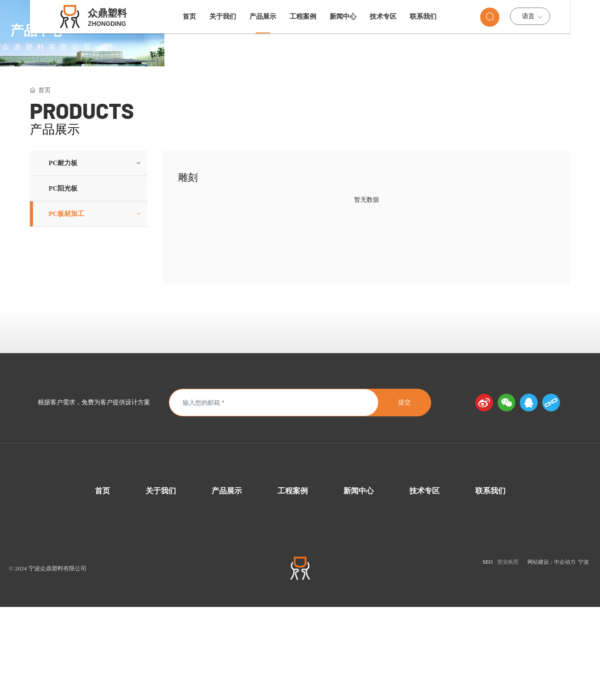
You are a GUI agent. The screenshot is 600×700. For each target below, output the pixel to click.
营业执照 (508, 652)
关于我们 (161, 581)
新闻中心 (359, 581)
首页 (102, 581)
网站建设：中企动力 (551, 652)
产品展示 (227, 581)
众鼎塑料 (107, 13)
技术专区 (424, 581)
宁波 (583, 652)
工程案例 (293, 581)
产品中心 (300, 84)
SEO (488, 652)
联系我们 (490, 581)
